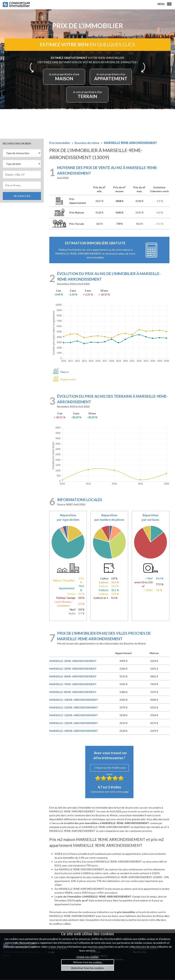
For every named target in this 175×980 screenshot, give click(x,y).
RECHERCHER (22, 196)
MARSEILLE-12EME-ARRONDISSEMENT (74, 715)
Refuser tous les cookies (87, 962)
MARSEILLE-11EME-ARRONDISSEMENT (74, 708)
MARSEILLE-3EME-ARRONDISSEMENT (73, 669)
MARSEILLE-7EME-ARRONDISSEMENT (73, 684)
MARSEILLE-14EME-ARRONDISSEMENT (74, 731)
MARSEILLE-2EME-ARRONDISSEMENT (73, 661)
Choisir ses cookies (87, 957)
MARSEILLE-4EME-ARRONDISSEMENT (73, 677)
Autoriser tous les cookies (87, 968)
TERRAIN (87, 95)
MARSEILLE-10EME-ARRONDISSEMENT (74, 700)
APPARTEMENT (111, 77)
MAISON (64, 77)
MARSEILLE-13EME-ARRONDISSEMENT (74, 723)
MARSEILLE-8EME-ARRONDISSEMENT (73, 692)
